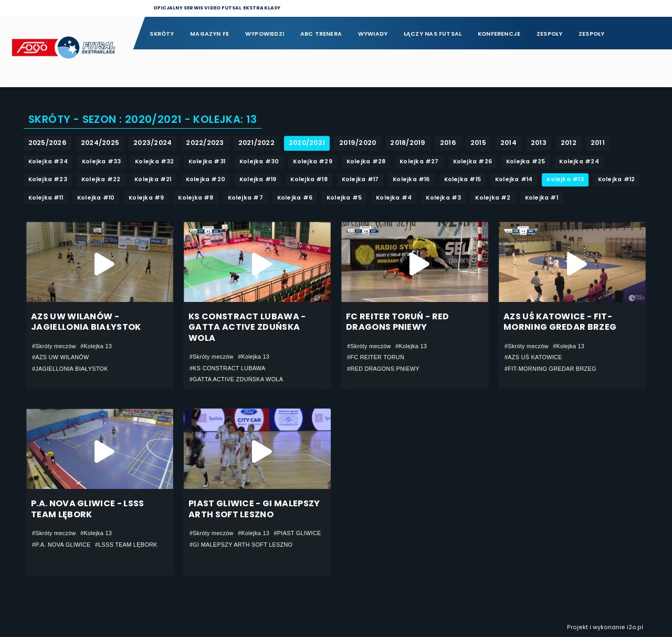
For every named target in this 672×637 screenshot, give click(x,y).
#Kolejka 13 (96, 346)
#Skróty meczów (54, 346)
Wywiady (373, 34)
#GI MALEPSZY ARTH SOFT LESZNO (241, 545)
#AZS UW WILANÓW (61, 357)
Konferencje (499, 34)
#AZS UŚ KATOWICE (533, 357)
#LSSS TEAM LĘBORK (126, 545)
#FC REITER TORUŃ (376, 357)
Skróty (162, 34)
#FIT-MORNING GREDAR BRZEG (550, 369)
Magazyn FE (209, 34)
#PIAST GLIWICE (298, 533)
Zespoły (550, 34)
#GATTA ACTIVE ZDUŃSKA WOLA (236, 379)
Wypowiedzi (265, 34)
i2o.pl (635, 627)
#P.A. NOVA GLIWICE (61, 545)
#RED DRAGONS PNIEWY (383, 369)
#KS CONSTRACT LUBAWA (228, 368)
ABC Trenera (321, 34)
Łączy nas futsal (433, 34)
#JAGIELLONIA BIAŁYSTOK (70, 369)
